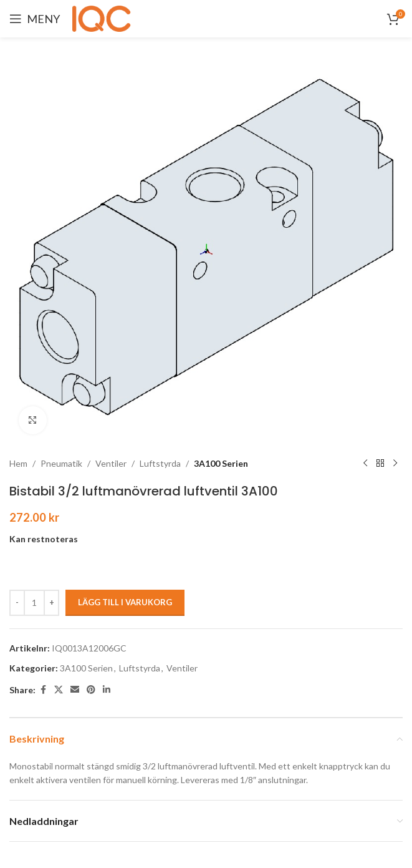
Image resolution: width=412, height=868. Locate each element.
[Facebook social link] (43, 690)
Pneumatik (61, 463)
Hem (18, 463)
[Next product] (395, 464)
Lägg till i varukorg (125, 602)
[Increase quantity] (51, 603)
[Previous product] (365, 464)
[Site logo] (103, 18)
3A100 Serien (221, 463)
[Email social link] (75, 690)
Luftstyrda (160, 463)
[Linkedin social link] (107, 690)
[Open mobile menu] (35, 19)
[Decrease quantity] (17, 603)
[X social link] (59, 690)
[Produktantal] (34, 603)
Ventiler (111, 463)
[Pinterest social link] (91, 690)
